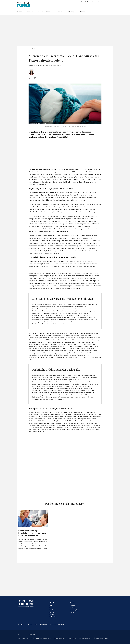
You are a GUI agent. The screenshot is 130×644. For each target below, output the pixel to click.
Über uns (73, 606)
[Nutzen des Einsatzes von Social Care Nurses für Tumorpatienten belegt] (58, 48)
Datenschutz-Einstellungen (57, 624)
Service (72, 603)
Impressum (29, 624)
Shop (94, 2)
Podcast (52, 614)
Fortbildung (53, 616)
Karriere (72, 612)
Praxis (51, 608)
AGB (36, 624)
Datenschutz (43, 624)
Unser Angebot (74, 610)
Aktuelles (52, 603)
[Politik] (25, 48)
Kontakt (21, 624)
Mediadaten (73, 608)
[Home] (20, 48)
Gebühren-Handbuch (85, 2)
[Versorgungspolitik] (33, 48)
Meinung (52, 612)
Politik (51, 610)
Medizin (51, 606)
